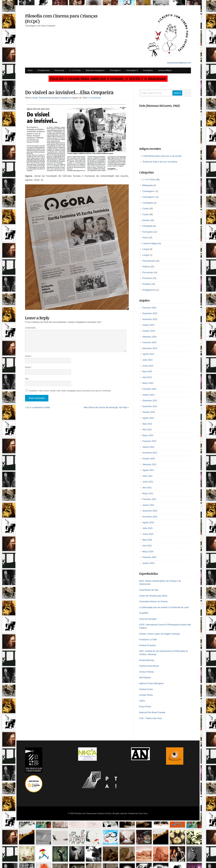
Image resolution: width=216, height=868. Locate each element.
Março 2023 (148, 383)
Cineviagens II (132, 70)
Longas (146, 249)
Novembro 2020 (150, 517)
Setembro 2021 (149, 465)
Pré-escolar (59, 70)
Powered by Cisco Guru (138, 813)
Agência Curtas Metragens (151, 683)
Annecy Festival (146, 672)
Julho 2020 (147, 528)
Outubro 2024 (149, 331)
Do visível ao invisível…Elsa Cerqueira (69, 92)
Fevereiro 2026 (149, 308)
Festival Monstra (147, 660)
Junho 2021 (148, 482)
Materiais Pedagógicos (95, 70)
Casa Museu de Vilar (149, 590)
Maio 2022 (147, 424)
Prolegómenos (44, 70)
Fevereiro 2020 (149, 557)
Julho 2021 (147, 476)
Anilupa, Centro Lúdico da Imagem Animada (159, 634)
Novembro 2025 (150, 319)
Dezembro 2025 (150, 313)
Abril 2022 (147, 430)
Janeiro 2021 (148, 505)
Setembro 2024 (149, 337)
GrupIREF (144, 613)
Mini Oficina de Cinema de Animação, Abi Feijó (105, 407)
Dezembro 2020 (150, 511)
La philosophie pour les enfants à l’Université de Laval (164, 607)
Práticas (146, 267)
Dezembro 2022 (150, 401)
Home (30, 70)
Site (27, 379)
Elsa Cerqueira (62, 98)
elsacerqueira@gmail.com (179, 63)
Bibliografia (147, 185)
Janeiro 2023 (148, 395)
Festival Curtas (146, 689)
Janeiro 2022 (148, 447)
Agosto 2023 (148, 354)
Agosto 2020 (148, 523)
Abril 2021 (147, 488)
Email (28, 367)
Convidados (148, 70)
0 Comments (95, 98)
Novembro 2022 (150, 406)
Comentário (30, 328)
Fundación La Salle (148, 640)
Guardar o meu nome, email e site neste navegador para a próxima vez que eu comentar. (70, 391)
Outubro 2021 (149, 459)
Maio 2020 (147, 540)
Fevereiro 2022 (149, 441)
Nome (29, 356)
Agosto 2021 (148, 470)
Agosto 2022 (148, 418)
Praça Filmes (145, 707)
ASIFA (142, 701)
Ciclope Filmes (146, 695)
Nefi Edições (145, 678)
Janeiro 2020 (148, 563)
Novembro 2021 (150, 453)
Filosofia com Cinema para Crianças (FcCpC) (61, 18)
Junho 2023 (148, 366)
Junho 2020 (148, 534)
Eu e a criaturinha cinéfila (38, 407)
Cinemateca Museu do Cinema (153, 602)
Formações (148, 232)
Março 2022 (148, 435)
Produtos (147, 284)
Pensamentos (45, 98)
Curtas (145, 209)
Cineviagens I (115, 70)
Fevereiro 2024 (149, 342)
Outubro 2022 (149, 412)
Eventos (146, 220)
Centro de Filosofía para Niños (153, 596)
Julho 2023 (147, 360)
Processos (147, 278)
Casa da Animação (148, 619)
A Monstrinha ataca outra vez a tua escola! (162, 156)
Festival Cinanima (147, 645)
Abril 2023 (147, 377)
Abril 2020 (147, 546)
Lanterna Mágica (165, 70)
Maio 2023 (147, 372)
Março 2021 (148, 494)
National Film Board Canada (152, 712)
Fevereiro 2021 (149, 499)
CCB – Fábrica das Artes (151, 718)
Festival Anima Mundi (149, 666)
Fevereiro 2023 (149, 389)
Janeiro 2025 (148, 325)
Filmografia (147, 226)
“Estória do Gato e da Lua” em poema (160, 162)
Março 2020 (148, 552)
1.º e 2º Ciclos (75, 70)
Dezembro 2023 (150, 348)
